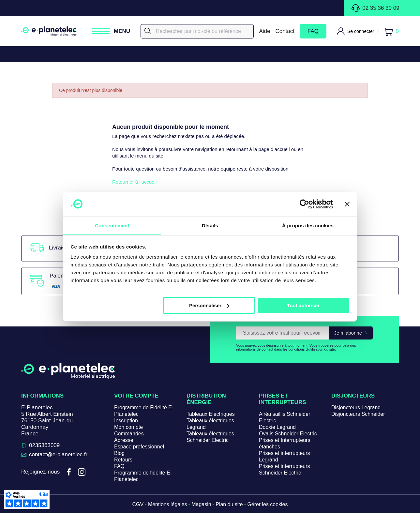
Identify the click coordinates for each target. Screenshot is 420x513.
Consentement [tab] (112, 226)
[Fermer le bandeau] (347, 204)
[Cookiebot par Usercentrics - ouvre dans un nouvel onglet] (304, 204)
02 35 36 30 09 (375, 8)
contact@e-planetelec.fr (58, 454)
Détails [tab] (210, 226)
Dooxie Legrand (277, 427)
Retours (123, 460)
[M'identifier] (358, 31)
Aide (264, 31)
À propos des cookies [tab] (308, 226)
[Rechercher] (197, 31)
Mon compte (128, 427)
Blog (119, 453)
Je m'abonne (348, 333)
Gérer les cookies (268, 504)
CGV (138, 504)
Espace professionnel (139, 447)
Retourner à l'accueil (134, 182)
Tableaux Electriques (211, 414)
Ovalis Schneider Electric (288, 434)
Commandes (129, 434)
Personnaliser (209, 305)
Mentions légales (167, 504)
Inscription (126, 421)
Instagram (82, 472)
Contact (285, 31)
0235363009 (45, 445)
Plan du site (229, 504)
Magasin (201, 504)
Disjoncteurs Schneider (358, 414)
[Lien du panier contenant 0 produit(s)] (391, 31)
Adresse (124, 440)
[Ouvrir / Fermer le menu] (111, 31)
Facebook (69, 472)
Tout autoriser (304, 305)
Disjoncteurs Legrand (356, 407)
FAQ (313, 31)
